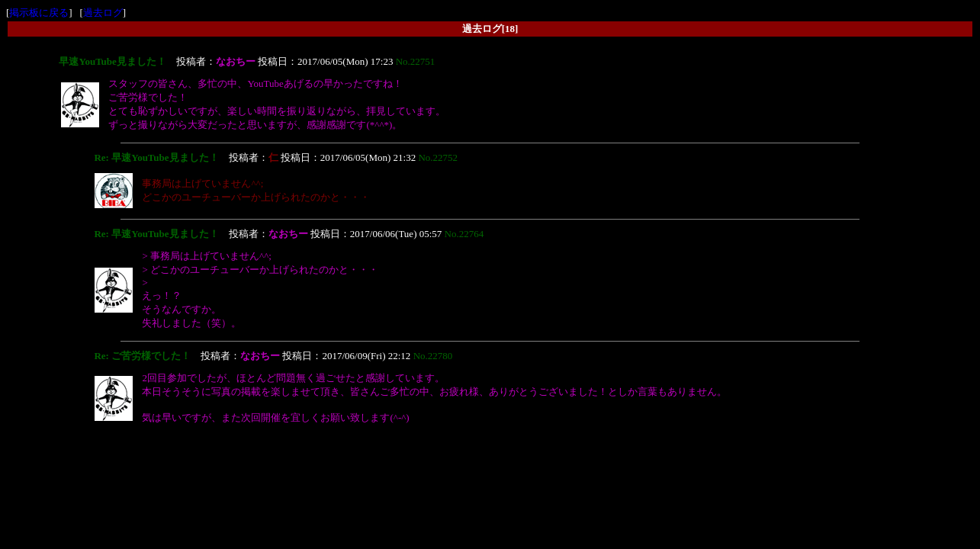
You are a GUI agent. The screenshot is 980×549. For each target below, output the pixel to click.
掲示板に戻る (39, 13)
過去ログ (103, 13)
